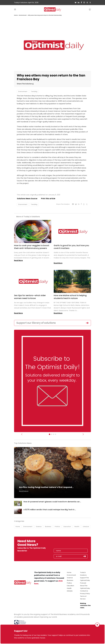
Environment (23, 15)
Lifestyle (86, 527)
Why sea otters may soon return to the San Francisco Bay (45, 15)
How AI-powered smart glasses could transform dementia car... (52, 502)
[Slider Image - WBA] (52, 434)
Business (48, 527)
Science (39, 527)
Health (77, 527)
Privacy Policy (85, 594)
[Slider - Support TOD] (53, 434)
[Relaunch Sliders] (55, 434)
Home (16, 15)
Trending (34, 91)
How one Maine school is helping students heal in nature (70, 297)
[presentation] (66, 544)
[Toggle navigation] (15, 9)
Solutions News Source (27, 199)
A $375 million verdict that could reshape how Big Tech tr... (50, 510)
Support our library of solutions (36, 323)
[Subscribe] (50, 434)
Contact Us (84, 591)
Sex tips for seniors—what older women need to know (30, 297)
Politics (57, 527)
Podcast (83, 583)
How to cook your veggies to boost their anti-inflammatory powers (32, 247)
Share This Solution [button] (25, 84)
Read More (18, 260)
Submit (85, 556)
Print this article (48, 199)
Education (67, 527)
